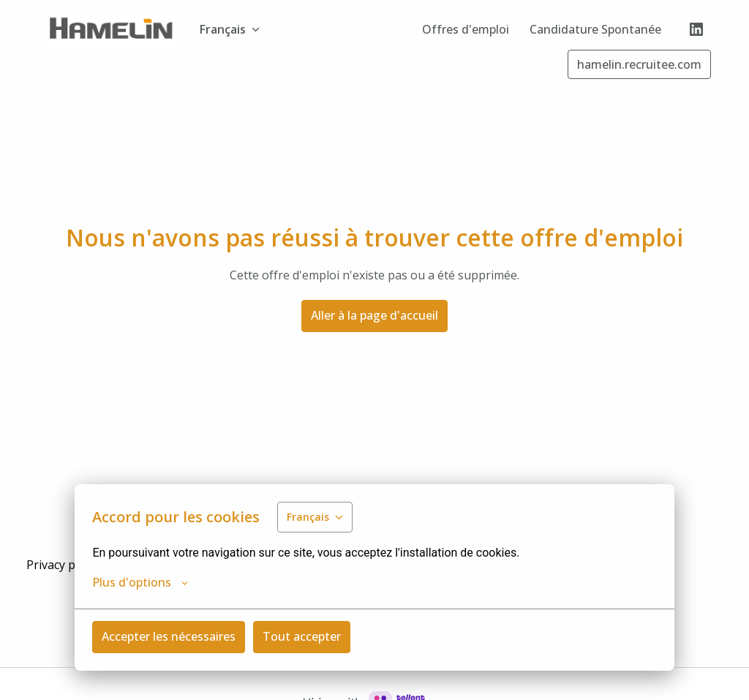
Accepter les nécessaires (169, 636)
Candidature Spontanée (595, 29)
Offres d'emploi (466, 29)
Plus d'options (140, 582)
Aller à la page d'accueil (374, 315)
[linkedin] (696, 29)
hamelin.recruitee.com (639, 64)
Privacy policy (63, 565)
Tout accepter (302, 636)
